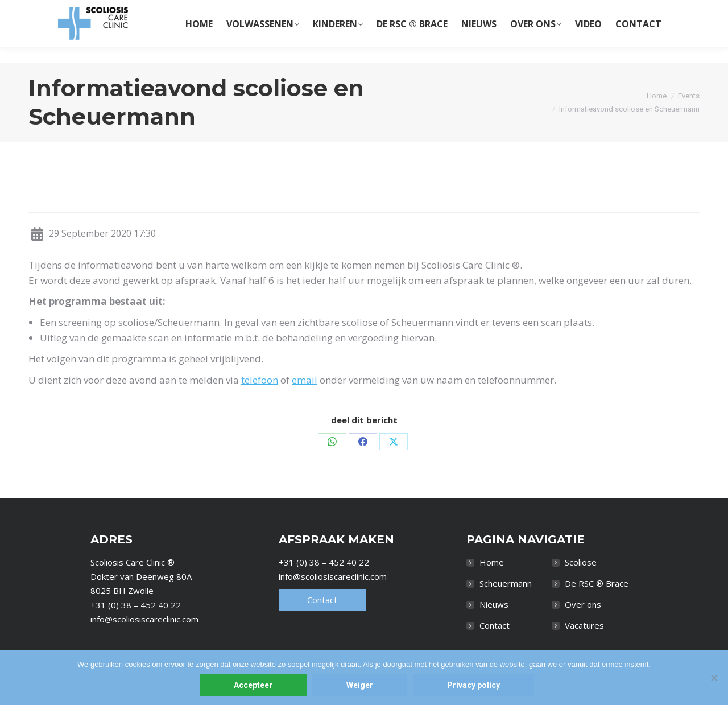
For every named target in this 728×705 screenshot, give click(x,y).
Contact (322, 600)
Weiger (360, 685)
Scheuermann (506, 583)
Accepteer (253, 685)
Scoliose (581, 562)
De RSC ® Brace (597, 583)
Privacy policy (473, 685)
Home (492, 562)
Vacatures (584, 625)
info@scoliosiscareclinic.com (144, 619)
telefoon (260, 380)
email (305, 380)
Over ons (583, 604)
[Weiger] (714, 678)
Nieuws (494, 604)
